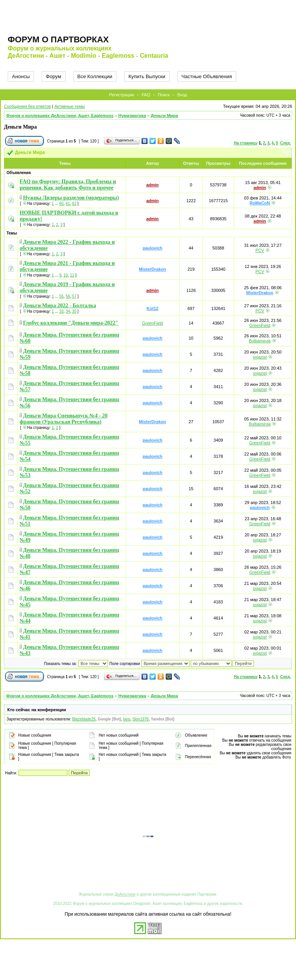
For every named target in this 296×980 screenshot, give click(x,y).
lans (126, 719)
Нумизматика (132, 116)
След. (286, 143)
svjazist (260, 357)
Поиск (163, 95)
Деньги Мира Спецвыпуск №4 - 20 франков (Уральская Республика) (64, 419)
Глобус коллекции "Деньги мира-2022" (71, 323)
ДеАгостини (125, 894)
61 (68, 204)
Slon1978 (140, 719)
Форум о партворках (58, 39)
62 (74, 204)
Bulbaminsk (260, 341)
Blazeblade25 (84, 719)
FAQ (146, 95)
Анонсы (21, 76)
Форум (54, 76)
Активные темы (70, 106)
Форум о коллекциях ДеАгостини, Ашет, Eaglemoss (60, 116)
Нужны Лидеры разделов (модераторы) (71, 198)
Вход (182, 95)
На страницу (246, 143)
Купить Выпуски (147, 76)
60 (61, 204)
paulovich (152, 248)
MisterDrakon (152, 269)
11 (72, 275)
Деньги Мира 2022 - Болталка (60, 306)
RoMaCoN (260, 203)
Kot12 (152, 308)
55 (61, 296)
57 (74, 296)
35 (74, 311)
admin (152, 185)
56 (68, 296)
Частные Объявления (207, 76)
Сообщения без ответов (27, 106)
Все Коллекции (95, 76)
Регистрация (121, 95)
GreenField (152, 323)
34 (68, 311)
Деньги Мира (164, 116)
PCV (260, 250)
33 (61, 311)
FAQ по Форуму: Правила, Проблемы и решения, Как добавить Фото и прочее (68, 185)
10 (66, 275)
